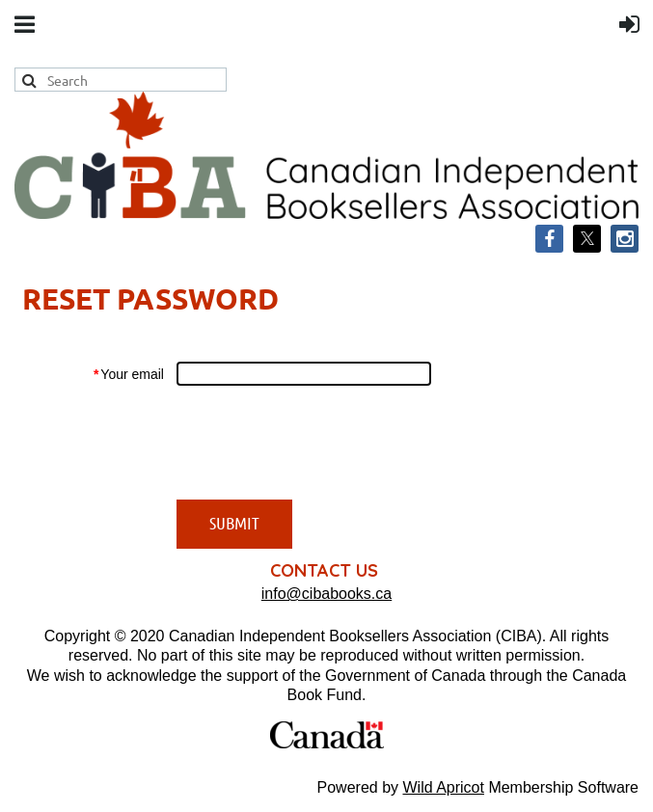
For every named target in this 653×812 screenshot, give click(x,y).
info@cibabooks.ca (326, 594)
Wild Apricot (443, 787)
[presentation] (323, 443)
